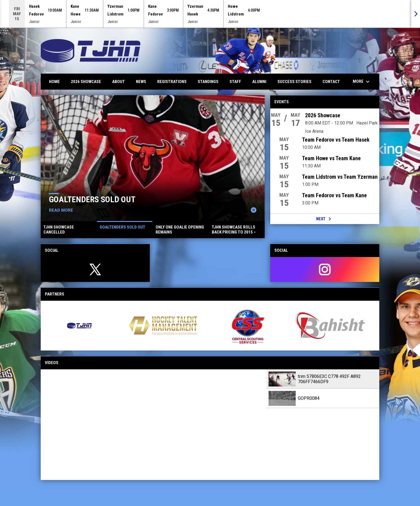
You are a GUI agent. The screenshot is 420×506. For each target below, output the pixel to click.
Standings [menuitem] (208, 82)
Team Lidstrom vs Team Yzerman (340, 177)
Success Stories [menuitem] (294, 82)
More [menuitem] (362, 82)
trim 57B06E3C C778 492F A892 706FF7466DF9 (329, 379)
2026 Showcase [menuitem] (86, 82)
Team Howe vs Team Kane (331, 158)
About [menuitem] (118, 82)
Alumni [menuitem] (259, 82)
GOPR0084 (309, 398)
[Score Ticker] (210, 14)
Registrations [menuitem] (172, 82)
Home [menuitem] (54, 82)
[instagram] (325, 269)
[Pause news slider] (254, 210)
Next (325, 219)
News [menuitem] (141, 82)
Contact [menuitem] (331, 82)
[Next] (416, 14)
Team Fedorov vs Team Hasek (336, 140)
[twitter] (95, 269)
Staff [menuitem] (235, 82)
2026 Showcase (323, 115)
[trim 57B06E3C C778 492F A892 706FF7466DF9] (154, 425)
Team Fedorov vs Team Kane (334, 195)
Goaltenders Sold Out (92, 199)
